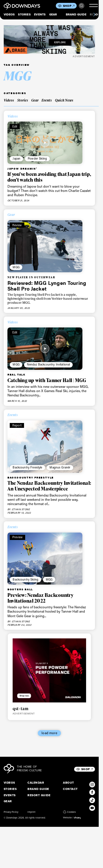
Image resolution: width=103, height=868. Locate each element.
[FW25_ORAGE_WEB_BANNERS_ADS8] (49, 39)
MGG (16, 267)
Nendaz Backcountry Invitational (48, 364)
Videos (9, 14)
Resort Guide (39, 795)
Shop (69, 6)
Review (17, 225)
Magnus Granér (60, 467)
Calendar (36, 783)
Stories (24, 14)
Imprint (31, 812)
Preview (17, 537)
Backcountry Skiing (25, 579)
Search (82, 6)
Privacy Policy (11, 812)
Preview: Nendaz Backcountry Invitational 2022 (40, 598)
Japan (16, 158)
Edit (15, 126)
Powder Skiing (37, 158)
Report (17, 425)
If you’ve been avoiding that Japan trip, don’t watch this (49, 177)
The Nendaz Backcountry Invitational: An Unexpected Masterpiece (49, 486)
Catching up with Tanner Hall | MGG (47, 380)
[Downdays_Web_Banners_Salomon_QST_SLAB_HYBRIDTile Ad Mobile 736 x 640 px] (49, 670)
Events (40, 14)
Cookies (69, 812)
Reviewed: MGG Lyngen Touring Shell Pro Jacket (47, 286)
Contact (70, 789)
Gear (53, 14)
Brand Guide (76, 14)
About (68, 783)
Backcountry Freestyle (27, 467)
